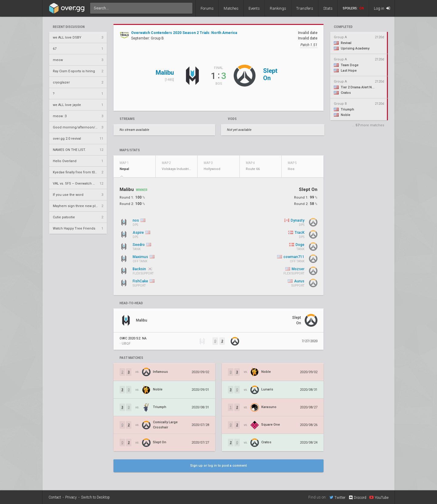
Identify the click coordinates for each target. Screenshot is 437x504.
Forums (207, 8)
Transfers (305, 8)
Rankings (278, 8)
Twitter (337, 497)
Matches (231, 8)
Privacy (71, 497)
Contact (55, 497)
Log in (382, 8)
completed (343, 27)
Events (254, 8)
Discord (357, 498)
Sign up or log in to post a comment (218, 466)
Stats (328, 8)
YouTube (379, 497)
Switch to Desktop (95, 497)
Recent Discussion (69, 27)
